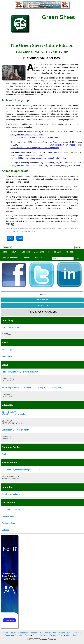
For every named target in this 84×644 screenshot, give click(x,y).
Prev (10, 238)
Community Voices (40, 635)
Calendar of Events (23, 635)
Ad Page (69, 252)
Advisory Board (72, 635)
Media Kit (27, 258)
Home (4, 252)
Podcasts (9, 635)
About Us (38, 258)
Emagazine (23, 633)
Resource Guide (55, 252)
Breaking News (64, 633)
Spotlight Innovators (10, 258)
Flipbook (33, 633)
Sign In (78, 248)
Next (20, 238)
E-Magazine (39, 252)
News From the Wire (47, 633)
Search (78, 258)
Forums (14, 252)
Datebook (26, 252)
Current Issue (42, 295)
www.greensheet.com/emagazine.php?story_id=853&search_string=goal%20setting (45, 166)
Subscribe (7, 248)
